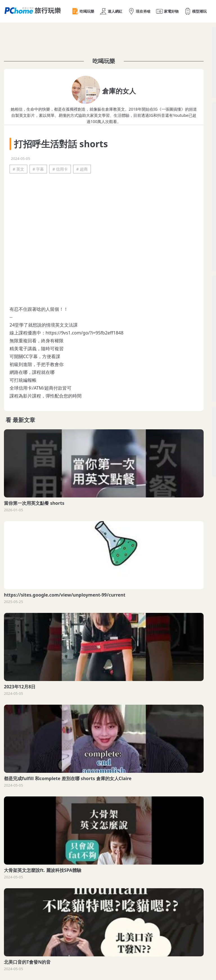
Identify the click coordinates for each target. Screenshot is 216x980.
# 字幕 (38, 169)
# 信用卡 (60, 169)
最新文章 (24, 420)
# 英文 (18, 169)
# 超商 (82, 169)
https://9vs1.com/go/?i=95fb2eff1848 (85, 333)
